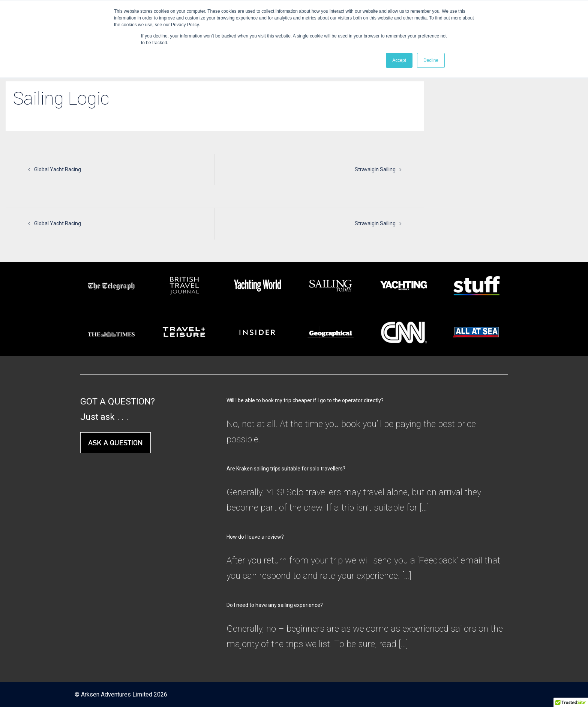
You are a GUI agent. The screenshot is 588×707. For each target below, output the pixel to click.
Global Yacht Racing (58, 169)
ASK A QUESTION (115, 443)
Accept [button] (399, 60)
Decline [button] (431, 60)
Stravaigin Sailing (375, 169)
